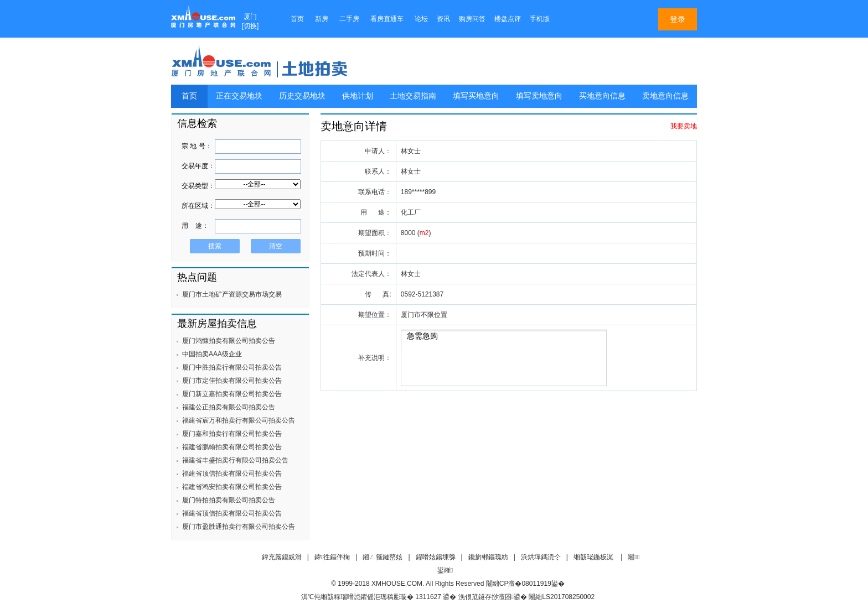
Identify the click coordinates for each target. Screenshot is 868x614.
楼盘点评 (508, 19)
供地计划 (358, 96)
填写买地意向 (476, 96)
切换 (250, 26)
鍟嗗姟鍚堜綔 (436, 557)
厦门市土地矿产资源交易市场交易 (232, 294)
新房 (322, 19)
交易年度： (198, 166)
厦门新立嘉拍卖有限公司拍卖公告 (232, 394)
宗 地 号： (197, 146)
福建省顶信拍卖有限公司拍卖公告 (232, 473)
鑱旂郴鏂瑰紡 (488, 557)
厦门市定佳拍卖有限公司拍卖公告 (232, 381)
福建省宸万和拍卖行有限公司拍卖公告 (239, 420)
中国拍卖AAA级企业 (212, 354)
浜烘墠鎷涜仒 (541, 557)
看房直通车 (387, 19)
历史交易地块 (302, 96)
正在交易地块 (239, 96)
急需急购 (504, 358)
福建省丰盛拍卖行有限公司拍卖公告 (235, 460)
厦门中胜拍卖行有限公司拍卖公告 (232, 367)
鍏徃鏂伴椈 (332, 557)
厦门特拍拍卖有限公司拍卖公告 (229, 500)
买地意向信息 (602, 96)
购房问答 (472, 19)
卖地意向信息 (665, 96)
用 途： (195, 226)
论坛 (421, 19)
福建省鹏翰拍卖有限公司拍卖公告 (232, 447)
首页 (297, 19)
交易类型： (198, 186)
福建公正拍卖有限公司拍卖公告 (229, 407)
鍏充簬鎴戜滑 (282, 557)
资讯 (443, 19)
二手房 (349, 19)
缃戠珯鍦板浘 (593, 557)
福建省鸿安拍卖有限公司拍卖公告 (232, 487)
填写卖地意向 (539, 96)
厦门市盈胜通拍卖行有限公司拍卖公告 (239, 527)
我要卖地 (684, 126)
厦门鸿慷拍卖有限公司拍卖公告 (229, 341)
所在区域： (198, 206)
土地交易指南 (413, 96)
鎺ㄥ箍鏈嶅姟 (383, 557)
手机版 (540, 19)
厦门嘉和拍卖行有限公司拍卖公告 (232, 434)
